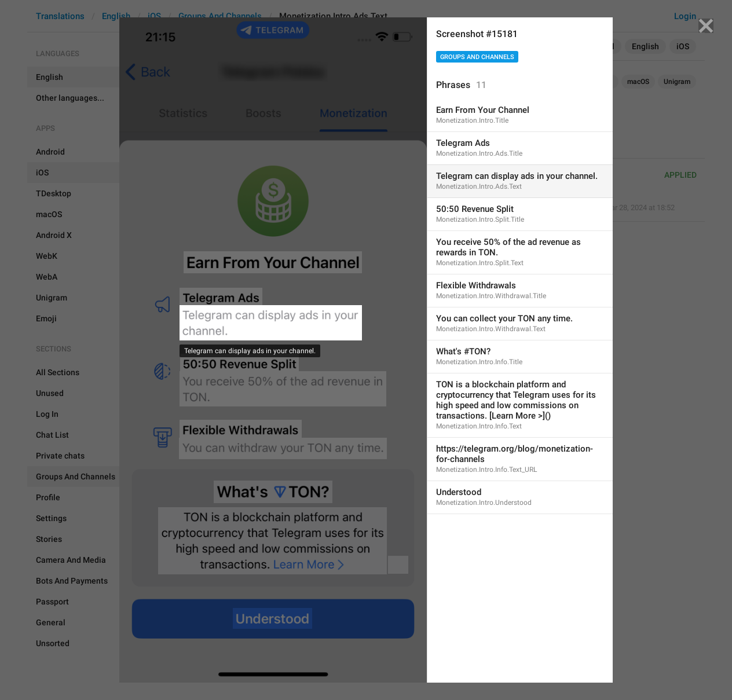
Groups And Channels (477, 57)
